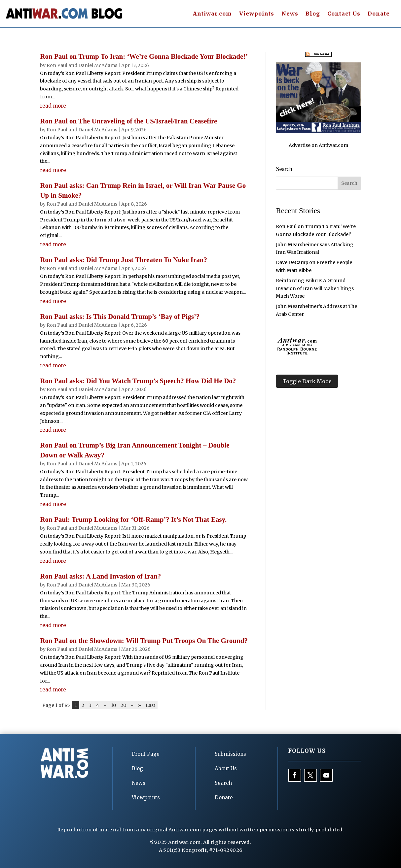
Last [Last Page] (150, 705)
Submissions (230, 754)
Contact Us (344, 14)
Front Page (146, 754)
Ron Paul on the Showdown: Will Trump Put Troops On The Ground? (144, 641)
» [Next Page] (140, 705)
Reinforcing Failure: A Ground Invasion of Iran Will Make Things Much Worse (315, 288)
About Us (226, 768)
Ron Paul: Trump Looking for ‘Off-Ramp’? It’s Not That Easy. (133, 519)
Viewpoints (257, 14)
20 (123, 705)
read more (53, 106)
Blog (313, 14)
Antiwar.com (212, 14)
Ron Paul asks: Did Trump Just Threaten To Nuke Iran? (124, 260)
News (290, 14)
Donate (379, 14)
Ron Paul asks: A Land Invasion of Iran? (100, 576)
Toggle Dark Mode (307, 381)
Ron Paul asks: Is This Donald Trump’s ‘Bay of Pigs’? (120, 317)
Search (223, 783)
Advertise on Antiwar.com (318, 145)
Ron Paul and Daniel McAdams (82, 65)
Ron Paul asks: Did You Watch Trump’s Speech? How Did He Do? (138, 381)
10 (113, 705)
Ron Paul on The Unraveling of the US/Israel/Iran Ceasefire (128, 121)
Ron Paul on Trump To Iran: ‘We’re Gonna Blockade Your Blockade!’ (144, 56)
